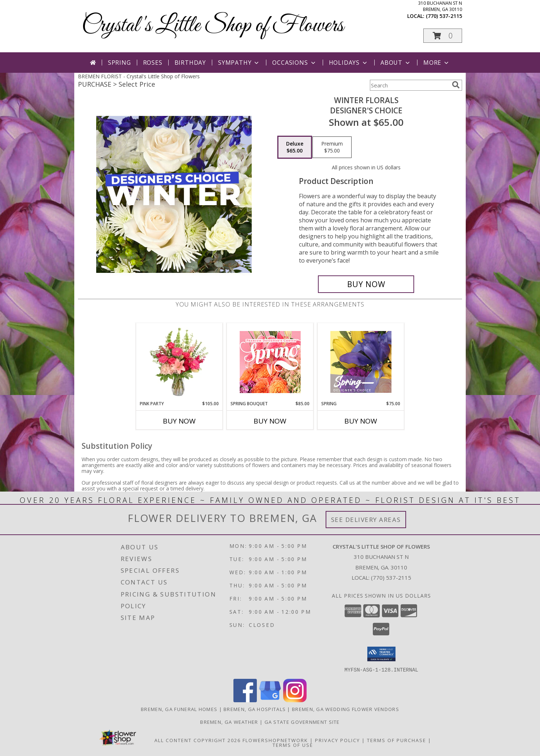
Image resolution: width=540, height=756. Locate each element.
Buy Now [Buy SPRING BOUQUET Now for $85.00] (270, 421)
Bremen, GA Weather (229, 722)
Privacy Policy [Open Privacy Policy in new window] (337, 740)
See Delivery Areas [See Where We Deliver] (366, 520)
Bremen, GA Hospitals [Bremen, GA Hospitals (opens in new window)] (255, 709)
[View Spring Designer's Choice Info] (361, 362)
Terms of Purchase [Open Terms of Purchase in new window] (397, 740)
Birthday (190, 63)
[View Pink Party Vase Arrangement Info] (179, 362)
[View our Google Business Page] (270, 700)
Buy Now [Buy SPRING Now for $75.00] (361, 421)
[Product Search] (409, 85)
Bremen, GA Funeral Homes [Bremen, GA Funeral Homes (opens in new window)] (179, 709)
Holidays (349, 63)
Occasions (294, 63)
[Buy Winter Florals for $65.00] (366, 284)
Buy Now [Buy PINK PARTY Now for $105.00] (179, 421)
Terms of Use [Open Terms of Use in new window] (293, 745)
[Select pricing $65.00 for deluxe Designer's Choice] (295, 147)
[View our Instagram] (295, 700)
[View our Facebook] (245, 700)
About (396, 63)
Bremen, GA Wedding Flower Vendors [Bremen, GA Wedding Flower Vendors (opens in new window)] (346, 709)
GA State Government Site (302, 722)
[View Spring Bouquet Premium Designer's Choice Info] (270, 362)
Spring (119, 63)
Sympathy (239, 63)
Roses (153, 63)
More (437, 63)
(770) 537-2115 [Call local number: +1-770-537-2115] (444, 16)
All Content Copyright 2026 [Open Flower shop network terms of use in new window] (198, 740)
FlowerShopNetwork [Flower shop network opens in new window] (275, 740)
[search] (456, 85)
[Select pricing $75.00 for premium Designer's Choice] (332, 147)
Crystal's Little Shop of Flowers (213, 26)
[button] (443, 36)
